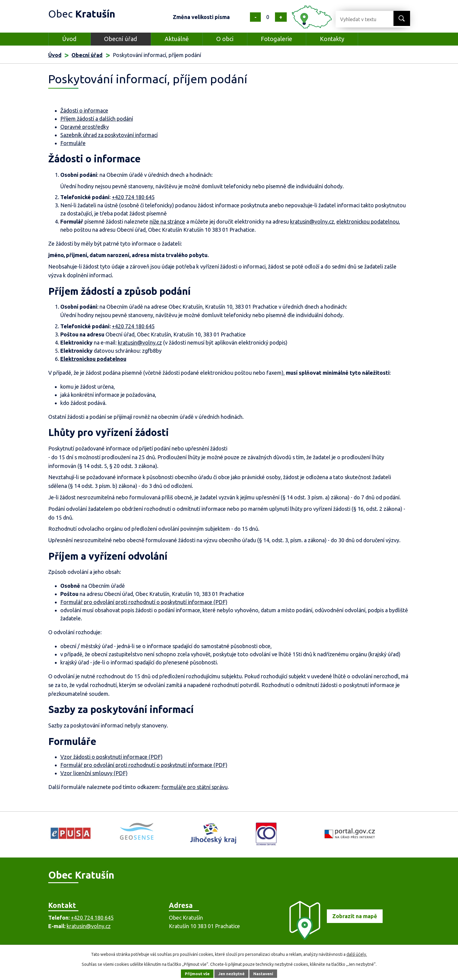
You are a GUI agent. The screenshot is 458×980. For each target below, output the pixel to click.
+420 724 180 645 (133, 197)
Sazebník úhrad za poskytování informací (109, 135)
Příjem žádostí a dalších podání (97, 119)
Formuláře (73, 143)
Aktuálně (177, 39)
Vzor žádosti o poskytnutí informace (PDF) (111, 757)
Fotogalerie (276, 39)
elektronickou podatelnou (368, 221)
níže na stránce (167, 221)
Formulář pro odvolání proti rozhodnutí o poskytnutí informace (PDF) (144, 602)
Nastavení (265, 974)
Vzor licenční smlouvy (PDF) (94, 773)
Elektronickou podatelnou (93, 359)
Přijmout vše (196, 974)
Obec (85, 13)
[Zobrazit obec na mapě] (333, 938)
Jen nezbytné (232, 974)
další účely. (357, 954)
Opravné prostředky (85, 127)
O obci (225, 39)
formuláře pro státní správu (195, 787)
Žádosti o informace (84, 110)
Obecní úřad (121, 39)
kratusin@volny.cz (312, 221)
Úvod (69, 39)
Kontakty (332, 39)
